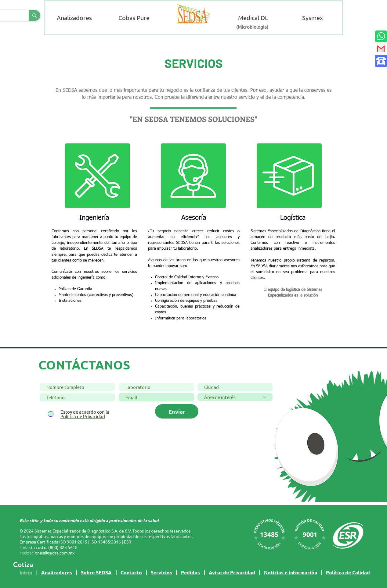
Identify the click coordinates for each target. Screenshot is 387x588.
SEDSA (104, 572)
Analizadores (57, 572)
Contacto (131, 572)
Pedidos (190, 572)
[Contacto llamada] (381, 61)
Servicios (161, 572)
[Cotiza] (23, 565)
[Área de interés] (235, 397)
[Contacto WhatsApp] (381, 36)
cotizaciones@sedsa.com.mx (47, 553)
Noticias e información (291, 572)
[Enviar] (177, 411)
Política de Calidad (348, 572)
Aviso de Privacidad (232, 572)
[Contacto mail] (381, 49)
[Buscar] (34, 15)
